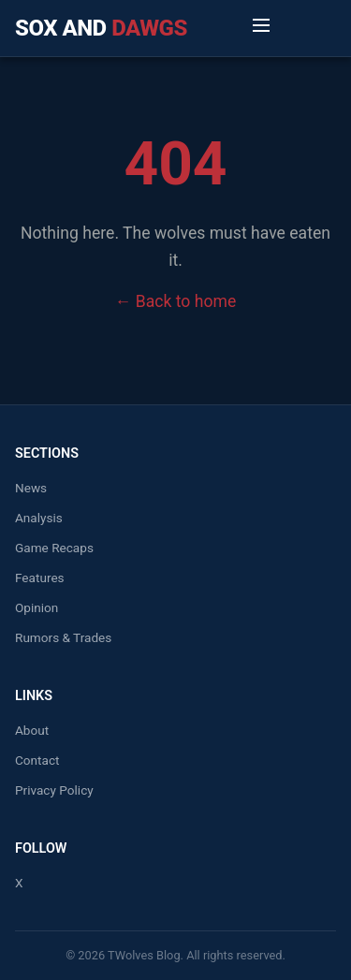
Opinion (37, 607)
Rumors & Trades (63, 637)
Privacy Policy (54, 790)
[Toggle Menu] (261, 28)
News (31, 488)
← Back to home (175, 301)
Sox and (101, 28)
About (32, 730)
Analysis (39, 518)
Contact (37, 760)
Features (40, 578)
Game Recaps (54, 548)
